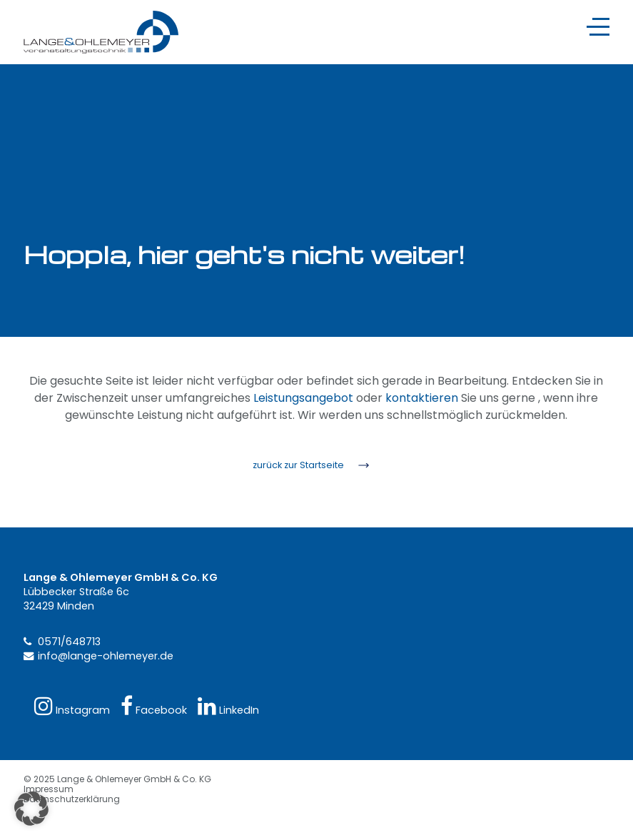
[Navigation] (598, 27)
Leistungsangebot (303, 398)
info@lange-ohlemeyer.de (106, 656)
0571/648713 (69, 642)
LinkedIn (228, 706)
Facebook (154, 706)
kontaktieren (422, 398)
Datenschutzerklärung (72, 799)
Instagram (72, 706)
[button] (31, 809)
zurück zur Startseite (298, 465)
